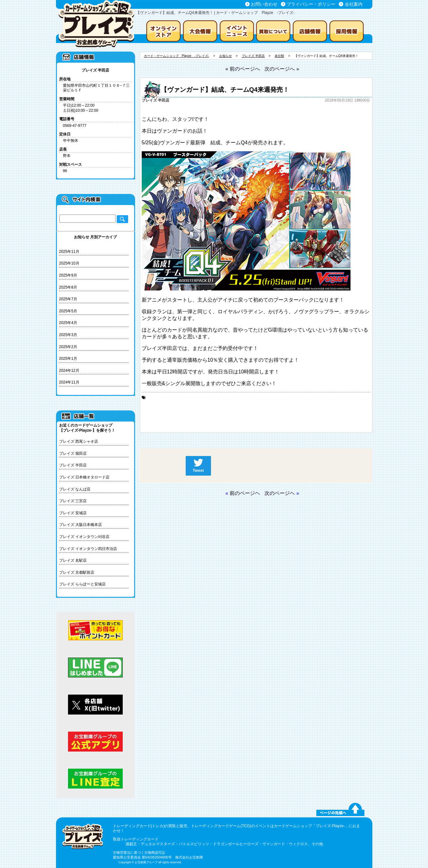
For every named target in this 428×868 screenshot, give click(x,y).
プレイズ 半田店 (73, 465)
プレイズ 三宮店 (73, 501)
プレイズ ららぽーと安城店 (82, 584)
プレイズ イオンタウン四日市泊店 (88, 549)
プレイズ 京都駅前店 (77, 572)
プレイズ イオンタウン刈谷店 (84, 537)
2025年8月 (68, 287)
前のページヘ (245, 493)
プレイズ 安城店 (73, 513)
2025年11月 (69, 252)
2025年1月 (68, 359)
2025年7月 (68, 299)
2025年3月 (68, 335)
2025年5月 (68, 311)
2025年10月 (69, 263)
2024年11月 (69, 382)
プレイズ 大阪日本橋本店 (81, 525)
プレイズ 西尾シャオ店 (79, 441)
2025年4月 (68, 323)
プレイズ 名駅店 (73, 560)
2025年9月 (68, 275)
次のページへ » (282, 69)
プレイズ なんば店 (75, 489)
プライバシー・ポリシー (311, 4)
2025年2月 (68, 347)
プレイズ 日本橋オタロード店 (84, 477)
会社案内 (354, 4)
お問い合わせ (264, 4)
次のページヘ (280, 493)
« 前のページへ (242, 69)
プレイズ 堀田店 (73, 453)
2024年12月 (69, 371)
